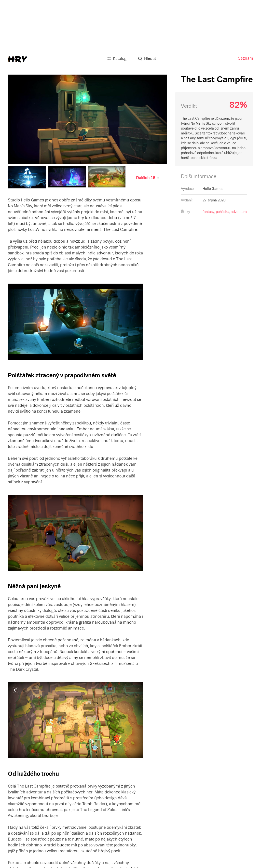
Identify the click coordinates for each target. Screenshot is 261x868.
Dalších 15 (146, 178)
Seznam (246, 58)
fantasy (208, 212)
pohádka (223, 212)
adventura (239, 212)
